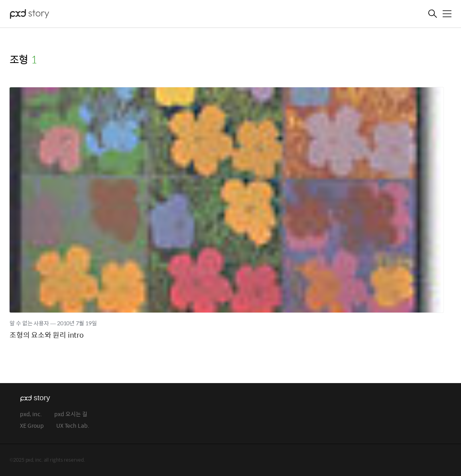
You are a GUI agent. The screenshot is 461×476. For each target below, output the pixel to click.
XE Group (32, 426)
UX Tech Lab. (73, 426)
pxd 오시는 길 (71, 414)
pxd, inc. (31, 414)
